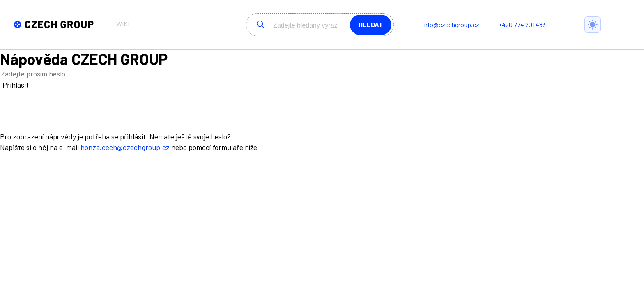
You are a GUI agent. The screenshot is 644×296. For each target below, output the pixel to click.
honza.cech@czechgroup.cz (125, 147)
